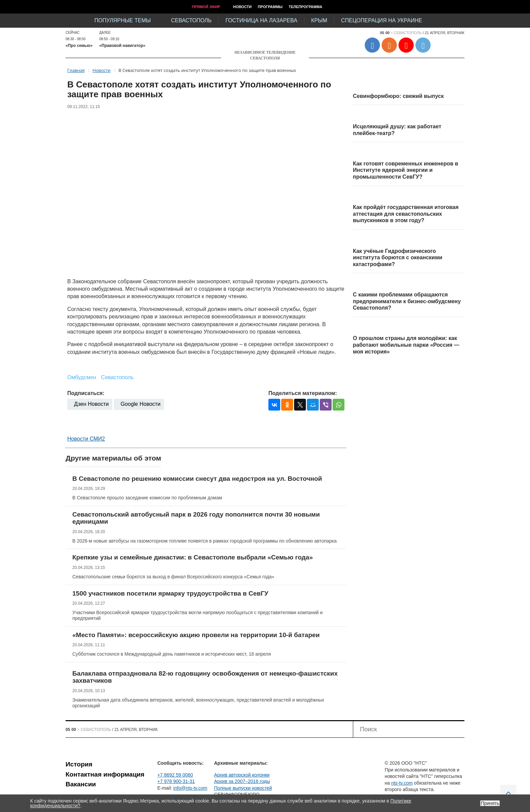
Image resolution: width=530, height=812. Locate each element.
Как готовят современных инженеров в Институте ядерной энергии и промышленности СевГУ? (406, 170)
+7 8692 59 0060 (175, 775)
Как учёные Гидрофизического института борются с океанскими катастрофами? (398, 258)
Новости (242, 7)
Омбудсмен (82, 377)
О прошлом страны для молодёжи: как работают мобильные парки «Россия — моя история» (406, 345)
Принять (490, 803)
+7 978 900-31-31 (176, 781)
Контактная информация (105, 774)
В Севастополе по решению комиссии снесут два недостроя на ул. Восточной (197, 479)
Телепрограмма (306, 7)
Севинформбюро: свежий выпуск (398, 96)
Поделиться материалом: (303, 393)
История (79, 764)
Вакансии (81, 784)
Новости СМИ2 (86, 439)
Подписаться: (86, 393)
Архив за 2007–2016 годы (242, 781)
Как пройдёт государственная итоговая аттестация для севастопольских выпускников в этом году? (406, 214)
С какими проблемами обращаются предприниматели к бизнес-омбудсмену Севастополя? (407, 301)
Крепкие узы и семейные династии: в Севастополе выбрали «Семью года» (193, 557)
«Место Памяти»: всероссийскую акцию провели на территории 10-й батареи (196, 635)
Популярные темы (123, 20)
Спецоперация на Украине (382, 20)
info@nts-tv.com (190, 788)
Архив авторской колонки (242, 775)
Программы (270, 7)
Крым (319, 20)
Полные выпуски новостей (243, 788)
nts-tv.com (402, 783)
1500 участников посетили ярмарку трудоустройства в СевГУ (170, 593)
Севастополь (191, 20)
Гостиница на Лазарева (261, 20)
